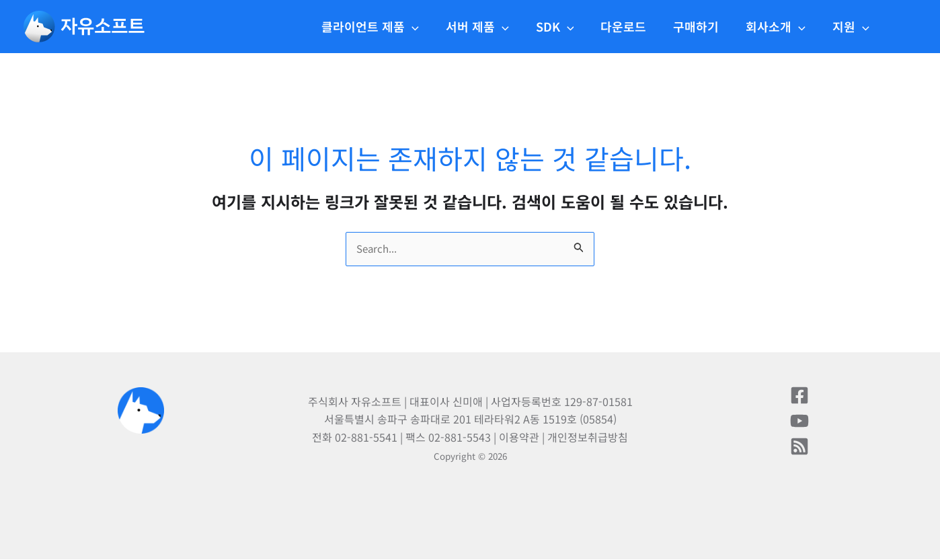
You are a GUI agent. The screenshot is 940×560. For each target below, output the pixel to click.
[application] (429, 26)
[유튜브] (799, 422)
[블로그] (799, 447)
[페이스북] (799, 396)
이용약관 (519, 438)
